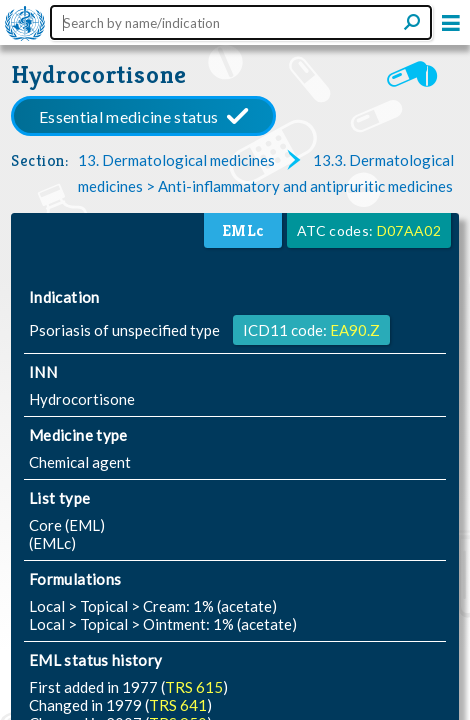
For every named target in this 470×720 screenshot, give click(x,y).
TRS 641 (178, 705)
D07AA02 (409, 230)
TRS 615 (194, 687)
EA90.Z (355, 330)
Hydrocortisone (99, 74)
